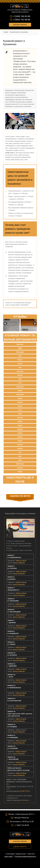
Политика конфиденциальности (25, 856)
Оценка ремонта (20, 847)
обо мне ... (26, 800)
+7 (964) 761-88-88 (22, 825)
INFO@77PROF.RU (19, 563)
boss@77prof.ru (25, 791)
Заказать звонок (20, 25)
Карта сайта (8, 856)
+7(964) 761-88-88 (21, 20)
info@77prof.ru (10, 153)
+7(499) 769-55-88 (21, 16)
